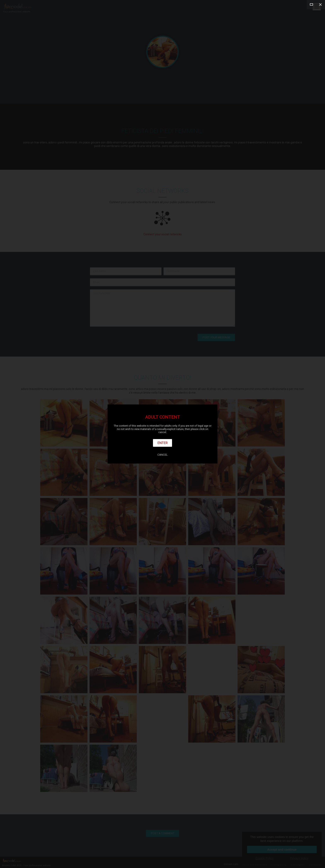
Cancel (162, 455)
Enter (163, 443)
